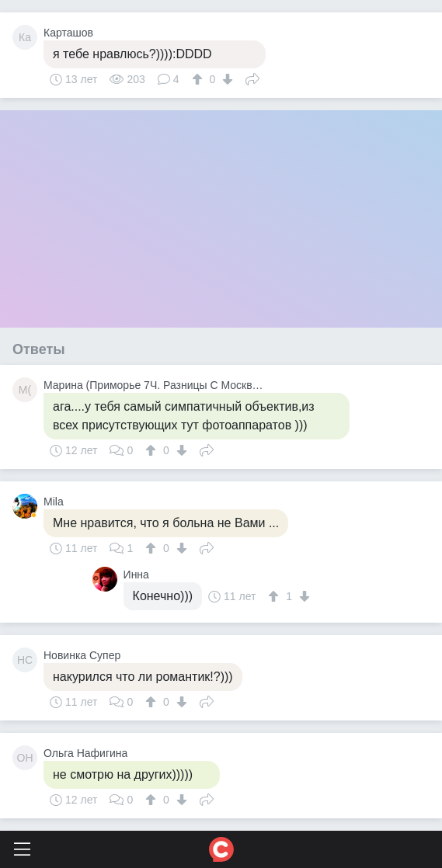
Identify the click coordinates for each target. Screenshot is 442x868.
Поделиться (252, 78)
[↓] (226, 79)
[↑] (199, 79)
